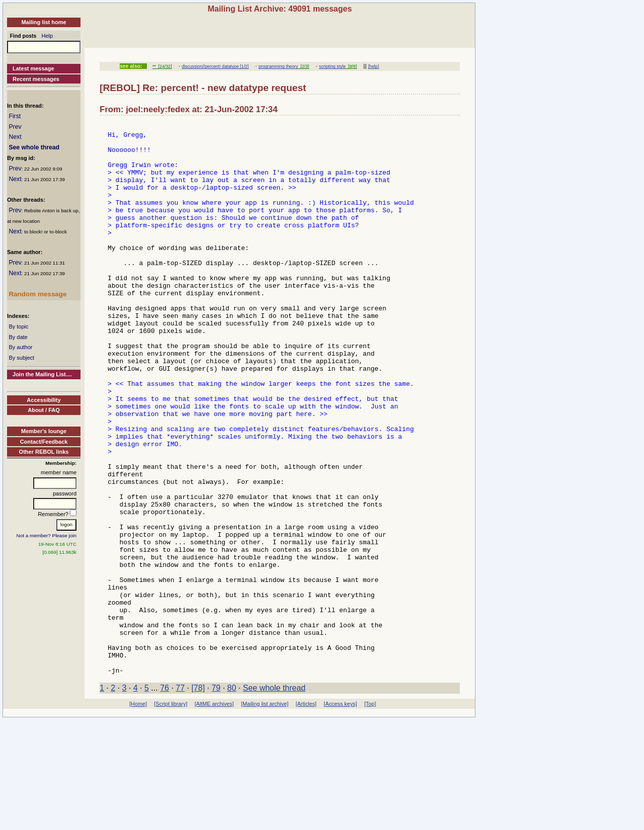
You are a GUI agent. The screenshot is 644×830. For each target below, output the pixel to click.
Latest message (33, 68)
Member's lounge (44, 431)
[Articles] (306, 814)
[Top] (370, 814)
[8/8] (351, 66)
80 (232, 798)
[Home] (138, 814)
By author (20, 347)
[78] (198, 798)
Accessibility (44, 400)
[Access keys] (340, 814)
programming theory (278, 66)
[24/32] (164, 66)
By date (18, 337)
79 (216, 798)
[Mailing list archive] (265, 814)
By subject (21, 358)
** (154, 66)
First (15, 116)
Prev (15, 127)
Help (48, 36)
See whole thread (34, 147)
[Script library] (171, 814)
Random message (37, 294)
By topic (18, 326)
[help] (374, 66)
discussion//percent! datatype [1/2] (215, 66)
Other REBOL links (44, 452)
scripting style (332, 66)
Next (15, 137)
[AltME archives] (214, 814)
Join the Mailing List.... (42, 374)
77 (180, 798)
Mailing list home (44, 22)
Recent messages (36, 79)
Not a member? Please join (47, 535)
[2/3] (303, 66)
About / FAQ (44, 410)
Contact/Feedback (44, 442)
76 (165, 798)
